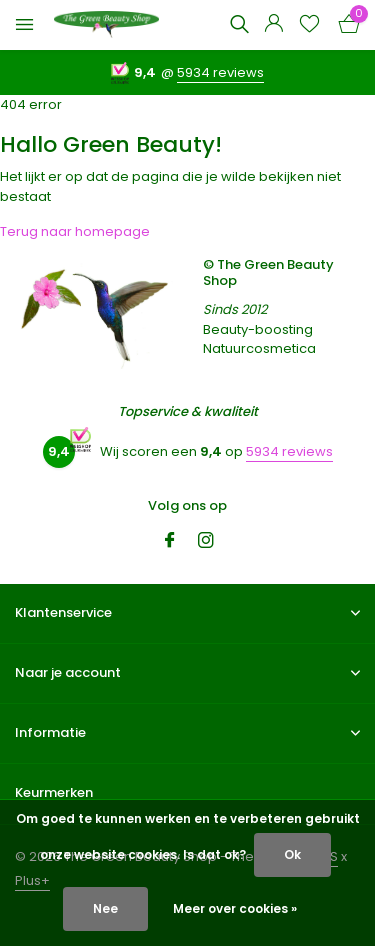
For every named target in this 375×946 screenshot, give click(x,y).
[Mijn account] (273, 25)
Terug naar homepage (75, 231)
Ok (292, 854)
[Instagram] (206, 542)
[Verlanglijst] (309, 25)
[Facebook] (170, 542)
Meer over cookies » (235, 908)
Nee (105, 908)
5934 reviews (220, 72)
